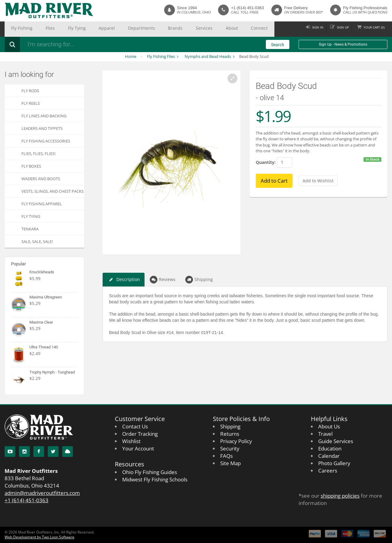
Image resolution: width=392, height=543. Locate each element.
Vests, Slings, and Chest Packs (53, 191)
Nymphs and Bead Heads (208, 56)
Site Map (230, 463)
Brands (133, 29)
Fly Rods (30, 91)
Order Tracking (140, 434)
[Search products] (106, 44)
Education (330, 448)
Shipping (199, 280)
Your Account (138, 448)
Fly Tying (58, 29)
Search (278, 45)
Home (131, 56)
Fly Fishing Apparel (42, 204)
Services (154, 29)
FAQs (226, 456)
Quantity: (266, 162)
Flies (39, 29)
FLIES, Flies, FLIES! (38, 154)
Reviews (163, 280)
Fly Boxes (31, 166)
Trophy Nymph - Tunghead (52, 372)
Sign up (336, 29)
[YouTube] (10, 452)
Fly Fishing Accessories (46, 141)
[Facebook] (39, 452)
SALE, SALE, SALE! (37, 241)
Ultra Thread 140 (44, 347)
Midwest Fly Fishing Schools (155, 479)
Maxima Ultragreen (46, 297)
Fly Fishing (18, 29)
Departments (107, 29)
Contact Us (135, 426)
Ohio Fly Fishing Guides (150, 472)
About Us (329, 426)
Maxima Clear (41, 322)
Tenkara (30, 229)
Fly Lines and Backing (44, 116)
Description (124, 280)
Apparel (80, 29)
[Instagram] (24, 452)
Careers (328, 471)
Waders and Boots (41, 179)
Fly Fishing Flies (161, 56)
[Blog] (68, 452)
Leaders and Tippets (42, 128)
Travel (325, 434)
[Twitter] (53, 452)
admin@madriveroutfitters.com (42, 493)
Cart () (372, 29)
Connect (195, 29)
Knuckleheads (42, 272)
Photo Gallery (334, 463)
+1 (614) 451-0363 (247, 8)
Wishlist (131, 441)
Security (230, 448)
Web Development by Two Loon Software (40, 537)
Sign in (308, 29)
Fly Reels (31, 103)
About (174, 29)
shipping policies (340, 496)
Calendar (329, 456)
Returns (230, 434)
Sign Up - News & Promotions (343, 44)
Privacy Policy (236, 441)
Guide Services (336, 441)
